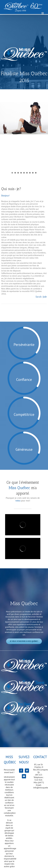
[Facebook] (21, 771)
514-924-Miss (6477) (39, 781)
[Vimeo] (27, 771)
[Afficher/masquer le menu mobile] (43, 13)
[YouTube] (24, 776)
